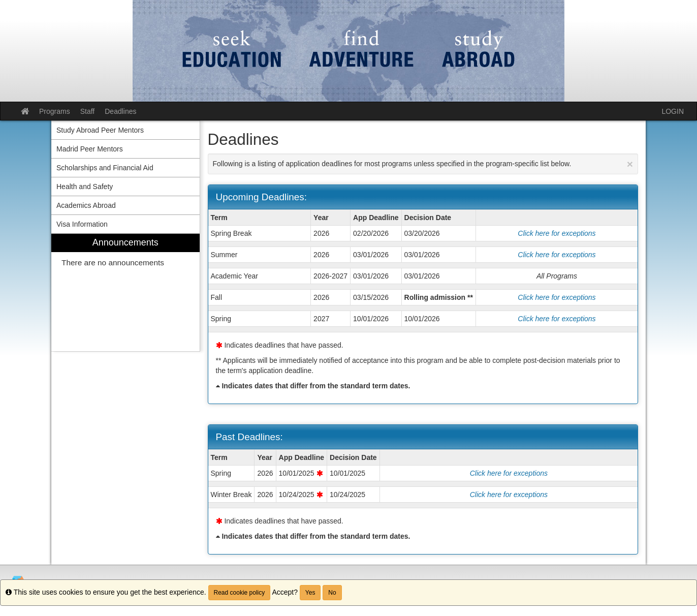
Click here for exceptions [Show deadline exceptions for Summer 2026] (557, 255)
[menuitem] (125, 292)
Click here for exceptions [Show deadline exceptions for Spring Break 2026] (557, 233)
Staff (88, 111)
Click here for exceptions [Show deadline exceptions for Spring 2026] (509, 473)
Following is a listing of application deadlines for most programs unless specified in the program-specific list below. (423, 164)
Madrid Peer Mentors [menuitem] (90, 149)
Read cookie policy (240, 593)
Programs (55, 111)
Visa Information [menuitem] (82, 224)
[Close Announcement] (630, 164)
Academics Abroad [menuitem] (86, 205)
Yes (310, 593)
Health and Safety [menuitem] (85, 187)
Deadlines (120, 111)
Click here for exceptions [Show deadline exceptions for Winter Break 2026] (509, 495)
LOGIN (673, 111)
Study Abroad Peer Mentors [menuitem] (100, 130)
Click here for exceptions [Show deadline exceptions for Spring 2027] (557, 319)
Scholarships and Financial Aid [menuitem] (105, 168)
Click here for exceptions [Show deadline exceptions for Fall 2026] (557, 297)
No (332, 593)
